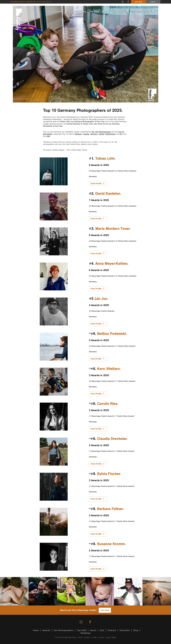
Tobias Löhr (105, 159)
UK (121, 134)
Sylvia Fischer (109, 474)
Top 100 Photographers (101, 132)
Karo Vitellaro (108, 369)
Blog (147, 12)
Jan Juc (101, 299)
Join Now (138, 2)
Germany (94, 134)
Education (136, 12)
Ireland (101, 134)
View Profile (98, 183)
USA (48, 136)
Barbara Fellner (110, 509)
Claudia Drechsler (112, 439)
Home (49, 12)
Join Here (105, 610)
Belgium (78, 134)
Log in (153, 2)
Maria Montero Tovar (112, 229)
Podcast (123, 12)
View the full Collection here (44, 2)
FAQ (114, 12)
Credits (94, 637)
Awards (59, 12)
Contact (101, 637)
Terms (80, 637)
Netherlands (110, 134)
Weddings (86, 633)
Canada (86, 134)
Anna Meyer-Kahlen (111, 264)
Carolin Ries (107, 404)
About (105, 12)
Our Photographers (76, 12)
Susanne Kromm (111, 544)
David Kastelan (108, 194)
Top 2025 (94, 12)
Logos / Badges (111, 637)
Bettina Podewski (112, 334)
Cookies (87, 637)
